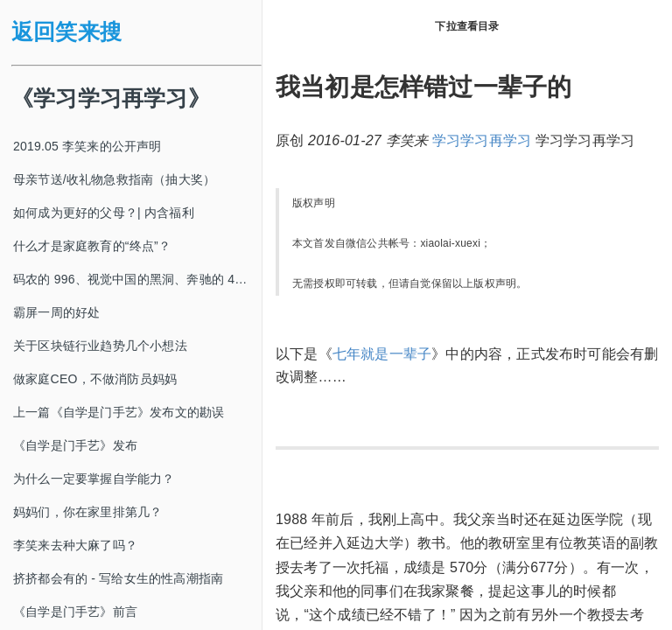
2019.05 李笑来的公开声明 (87, 146)
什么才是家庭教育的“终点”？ (92, 246)
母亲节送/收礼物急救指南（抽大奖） (114, 179)
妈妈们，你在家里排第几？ (87, 512)
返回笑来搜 (66, 32)
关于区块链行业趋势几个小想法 (100, 346)
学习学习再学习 (482, 140)
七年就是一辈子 (382, 354)
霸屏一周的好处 (56, 312)
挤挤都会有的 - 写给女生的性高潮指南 (118, 578)
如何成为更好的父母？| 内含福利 (104, 213)
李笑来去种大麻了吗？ (75, 545)
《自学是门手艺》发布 (75, 445)
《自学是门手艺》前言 (75, 612)
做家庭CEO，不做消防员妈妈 (95, 379)
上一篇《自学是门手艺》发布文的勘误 (119, 412)
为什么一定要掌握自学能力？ (94, 479)
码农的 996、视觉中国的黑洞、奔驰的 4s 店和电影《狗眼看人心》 (137, 279)
